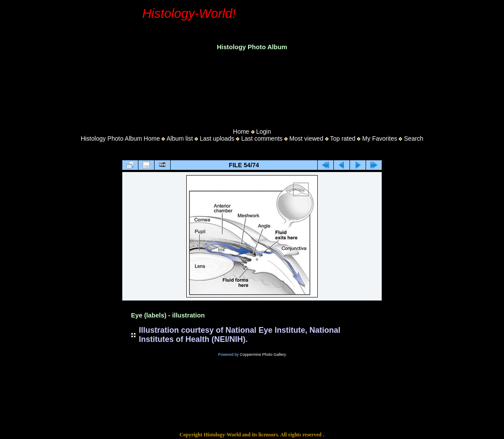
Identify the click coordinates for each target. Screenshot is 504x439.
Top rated (343, 138)
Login (263, 132)
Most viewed (306, 138)
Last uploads (217, 138)
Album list (180, 138)
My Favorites (380, 138)
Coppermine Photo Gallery (263, 355)
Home (241, 132)
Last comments (262, 138)
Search (413, 138)
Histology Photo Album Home (120, 138)
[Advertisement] (252, 87)
